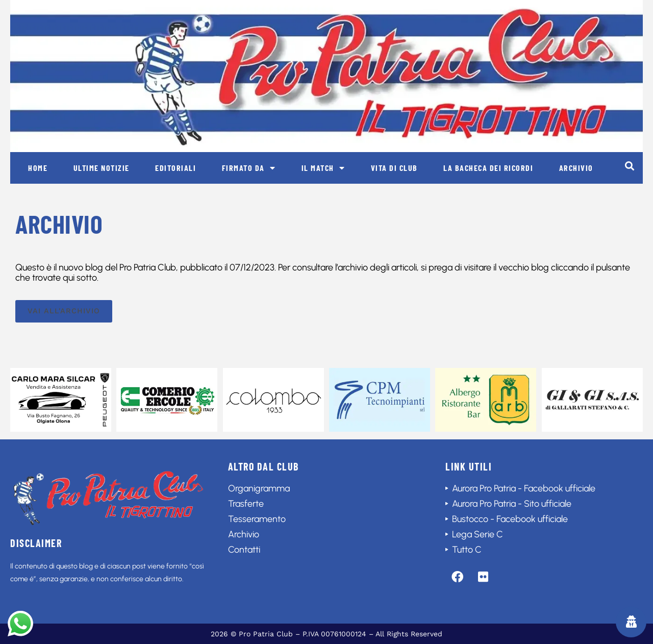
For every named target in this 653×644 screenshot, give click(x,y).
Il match (323, 168)
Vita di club (394, 168)
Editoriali (175, 168)
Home (38, 168)
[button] (629, 166)
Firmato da (249, 168)
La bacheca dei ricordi (488, 168)
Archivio (576, 168)
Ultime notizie (102, 168)
